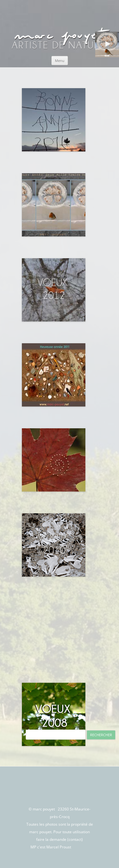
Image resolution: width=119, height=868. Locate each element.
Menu (60, 61)
